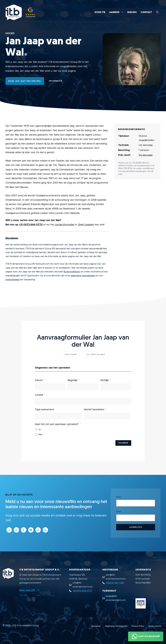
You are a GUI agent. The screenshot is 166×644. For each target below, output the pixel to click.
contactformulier (65, 225)
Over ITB (100, 12)
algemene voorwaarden (83, 276)
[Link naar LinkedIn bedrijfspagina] (45, 530)
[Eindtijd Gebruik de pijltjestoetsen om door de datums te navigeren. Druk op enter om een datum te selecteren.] (116, 387)
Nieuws (132, 12)
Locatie (39, 395)
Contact (146, 12)
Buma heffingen (72, 272)
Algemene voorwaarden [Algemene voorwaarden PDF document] (116, 626)
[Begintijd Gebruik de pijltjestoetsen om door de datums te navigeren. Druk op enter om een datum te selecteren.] (83, 387)
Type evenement (45, 410)
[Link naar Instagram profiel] (16, 530)
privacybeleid (12, 280)
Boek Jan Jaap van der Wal (25, 81)
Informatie (55, 81)
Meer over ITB (27, 590)
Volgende (123, 443)
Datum (39, 380)
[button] (157, 12)
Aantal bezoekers (94, 410)
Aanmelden (136, 527)
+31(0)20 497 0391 (115, 583)
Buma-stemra (155, 626)
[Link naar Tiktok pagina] (9, 530)
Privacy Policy (138, 626)
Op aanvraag (146, 155)
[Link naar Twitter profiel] (38, 530)
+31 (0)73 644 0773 (31, 225)
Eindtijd (105, 380)
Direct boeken (86, 225)
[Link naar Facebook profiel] (24, 530)
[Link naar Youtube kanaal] (31, 530)
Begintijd (72, 380)
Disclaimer (96, 626)
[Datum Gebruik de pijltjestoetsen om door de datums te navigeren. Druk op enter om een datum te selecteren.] (50, 387)
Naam (119, 497)
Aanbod (117, 12)
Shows (10, 33)
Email (118, 512)
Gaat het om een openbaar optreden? (57, 424)
